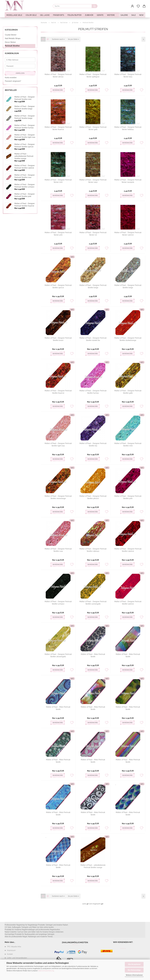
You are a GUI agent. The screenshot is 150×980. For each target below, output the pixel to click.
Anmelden (20, 73)
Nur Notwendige (134, 970)
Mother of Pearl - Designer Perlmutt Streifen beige (93, 286)
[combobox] (58, 39)
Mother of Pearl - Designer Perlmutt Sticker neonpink (128, 181)
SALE (134, 15)
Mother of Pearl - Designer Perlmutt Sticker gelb (93, 128)
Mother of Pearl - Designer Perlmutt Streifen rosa (58, 550)
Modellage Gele (14, 15)
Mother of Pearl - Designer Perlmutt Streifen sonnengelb (93, 603)
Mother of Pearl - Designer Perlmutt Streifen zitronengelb (58, 655)
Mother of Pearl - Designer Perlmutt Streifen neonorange (58, 497)
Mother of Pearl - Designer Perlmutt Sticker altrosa (58, 76)
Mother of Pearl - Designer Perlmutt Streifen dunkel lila (93, 339)
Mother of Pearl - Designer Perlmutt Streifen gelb (128, 392)
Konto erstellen (11, 78)
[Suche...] (95, 6)
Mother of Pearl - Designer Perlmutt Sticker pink (58, 234)
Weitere (111, 15)
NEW (141, 15)
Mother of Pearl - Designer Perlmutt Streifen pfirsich (93, 497)
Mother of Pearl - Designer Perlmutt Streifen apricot (58, 286)
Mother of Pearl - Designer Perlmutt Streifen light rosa (58, 445)
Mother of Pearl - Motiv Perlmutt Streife (93, 655)
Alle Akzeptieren (134, 964)
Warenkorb (58, 90)
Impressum (11, 950)
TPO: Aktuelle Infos (14, 947)
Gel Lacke (45, 15)
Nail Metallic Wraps (13, 38)
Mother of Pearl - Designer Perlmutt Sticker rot (93, 234)
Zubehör (89, 15)
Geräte (100, 15)
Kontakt (10, 954)
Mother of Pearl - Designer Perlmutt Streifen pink (128, 497)
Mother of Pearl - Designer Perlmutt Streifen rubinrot (128, 550)
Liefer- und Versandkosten (17, 958)
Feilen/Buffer (74, 15)
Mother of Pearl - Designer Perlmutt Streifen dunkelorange (128, 339)
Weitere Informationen (134, 975)
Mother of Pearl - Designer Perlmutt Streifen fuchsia (93, 392)
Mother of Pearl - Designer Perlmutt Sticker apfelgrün (93, 76)
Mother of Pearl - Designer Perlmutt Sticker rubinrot (128, 234)
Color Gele (31, 15)
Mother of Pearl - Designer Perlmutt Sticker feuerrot (58, 128)
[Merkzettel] (138, 6)
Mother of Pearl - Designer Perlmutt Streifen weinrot (128, 603)
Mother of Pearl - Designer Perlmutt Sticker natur (93, 181)
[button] (132, 6)
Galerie (124, 15)
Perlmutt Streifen (12, 46)
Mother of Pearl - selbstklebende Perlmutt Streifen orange (93, 866)
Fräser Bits (59, 15)
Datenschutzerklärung (46, 971)
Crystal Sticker (11, 35)
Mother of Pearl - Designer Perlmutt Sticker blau (128, 76)
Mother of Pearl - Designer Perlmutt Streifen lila (93, 445)
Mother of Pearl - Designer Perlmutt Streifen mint (128, 445)
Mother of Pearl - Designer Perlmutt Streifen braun (58, 339)
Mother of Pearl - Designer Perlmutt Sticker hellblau (128, 128)
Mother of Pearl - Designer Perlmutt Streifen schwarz (58, 603)
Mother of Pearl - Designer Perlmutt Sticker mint (58, 181)
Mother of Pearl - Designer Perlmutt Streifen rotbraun (93, 550)
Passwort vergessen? (13, 81)
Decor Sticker (10, 42)
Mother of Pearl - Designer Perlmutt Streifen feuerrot (58, 392)
